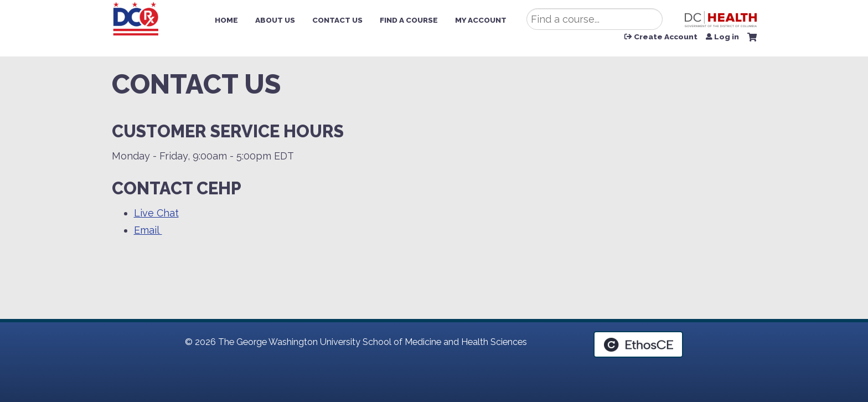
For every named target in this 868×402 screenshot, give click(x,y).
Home (226, 20)
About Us (275, 20)
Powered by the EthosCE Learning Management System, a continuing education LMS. (638, 344)
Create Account (666, 37)
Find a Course (409, 20)
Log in (727, 37)
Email (148, 230)
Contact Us (337, 20)
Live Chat (156, 213)
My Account (481, 20)
